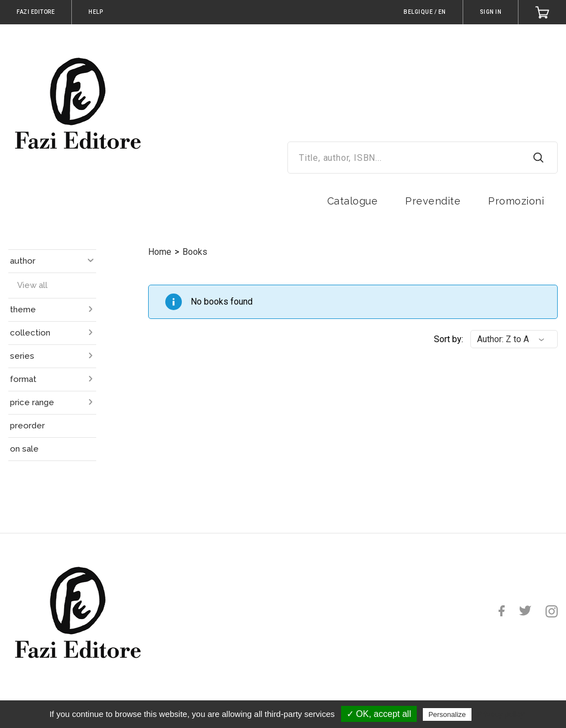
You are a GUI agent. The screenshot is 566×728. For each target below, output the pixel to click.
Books (195, 252)
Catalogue (353, 201)
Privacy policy (501, 714)
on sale (24, 449)
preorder (27, 426)
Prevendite (433, 201)
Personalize (447, 714)
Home (160, 252)
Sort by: (449, 339)
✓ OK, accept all (379, 714)
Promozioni (516, 201)
